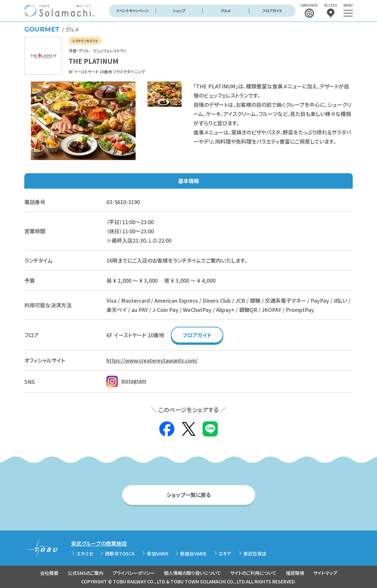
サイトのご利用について (253, 573)
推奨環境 (295, 573)
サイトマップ (325, 573)
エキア (225, 553)
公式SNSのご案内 (86, 573)
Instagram (126, 381)
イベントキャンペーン (132, 11)
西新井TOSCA (120, 553)
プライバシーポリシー (134, 573)
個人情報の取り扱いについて (192, 573)
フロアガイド (272, 11)
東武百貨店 (255, 553)
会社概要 (49, 573)
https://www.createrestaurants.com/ (152, 360)
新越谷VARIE (193, 553)
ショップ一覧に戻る (189, 495)
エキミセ (85, 553)
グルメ (226, 11)
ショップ (179, 11)
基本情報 (188, 181)
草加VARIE (158, 553)
